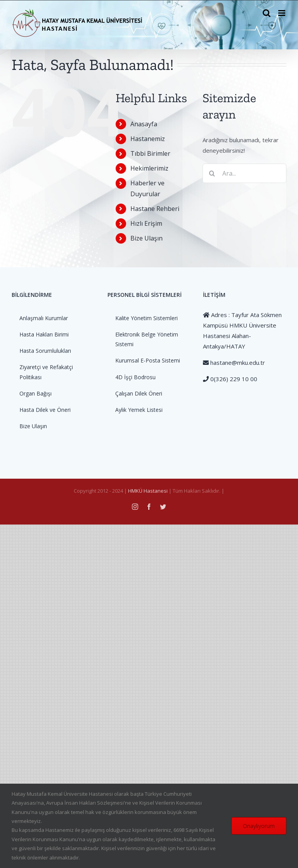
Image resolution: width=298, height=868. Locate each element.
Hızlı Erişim (146, 223)
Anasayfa (144, 124)
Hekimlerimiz (149, 168)
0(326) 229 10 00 (233, 379)
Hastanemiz (148, 139)
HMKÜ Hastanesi (148, 491)
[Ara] (212, 173)
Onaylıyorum (259, 826)
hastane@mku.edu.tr (237, 363)
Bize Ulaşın (146, 238)
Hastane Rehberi (155, 209)
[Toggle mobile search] (267, 13)
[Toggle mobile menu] (282, 13)
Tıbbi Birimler (150, 153)
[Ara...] (244, 173)
